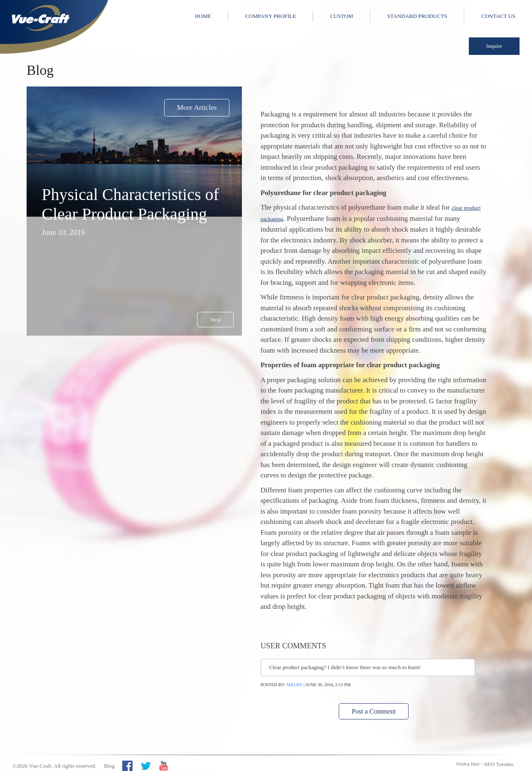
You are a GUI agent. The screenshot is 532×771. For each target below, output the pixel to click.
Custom (341, 16)
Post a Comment (374, 711)
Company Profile (271, 16)
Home (203, 16)
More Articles (197, 107)
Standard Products (417, 16)
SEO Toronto (499, 764)
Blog (109, 766)
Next (215, 320)
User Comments (293, 646)
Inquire (494, 46)
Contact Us (498, 16)
